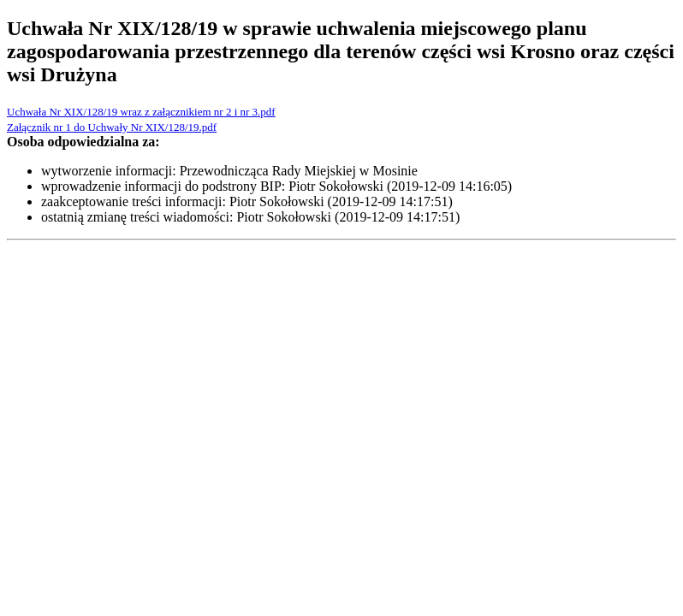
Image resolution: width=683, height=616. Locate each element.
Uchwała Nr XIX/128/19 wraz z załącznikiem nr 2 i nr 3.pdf (141, 112)
